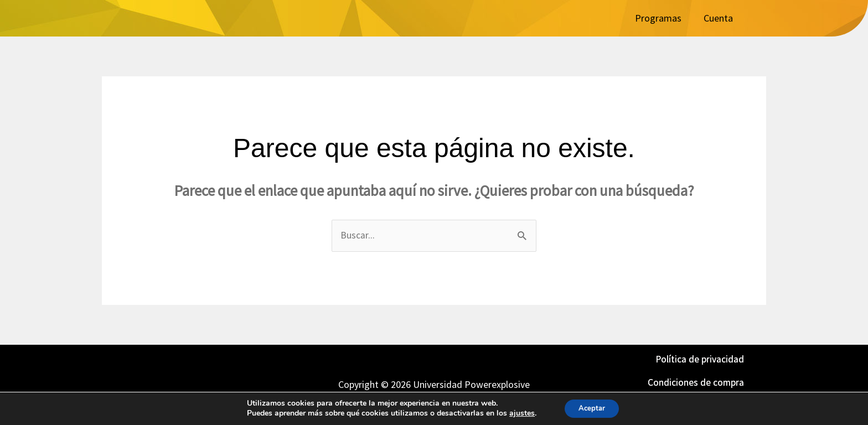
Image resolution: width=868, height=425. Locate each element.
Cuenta (718, 18)
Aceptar (592, 408)
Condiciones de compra (696, 382)
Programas (658, 18)
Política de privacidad (699, 359)
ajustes (519, 413)
